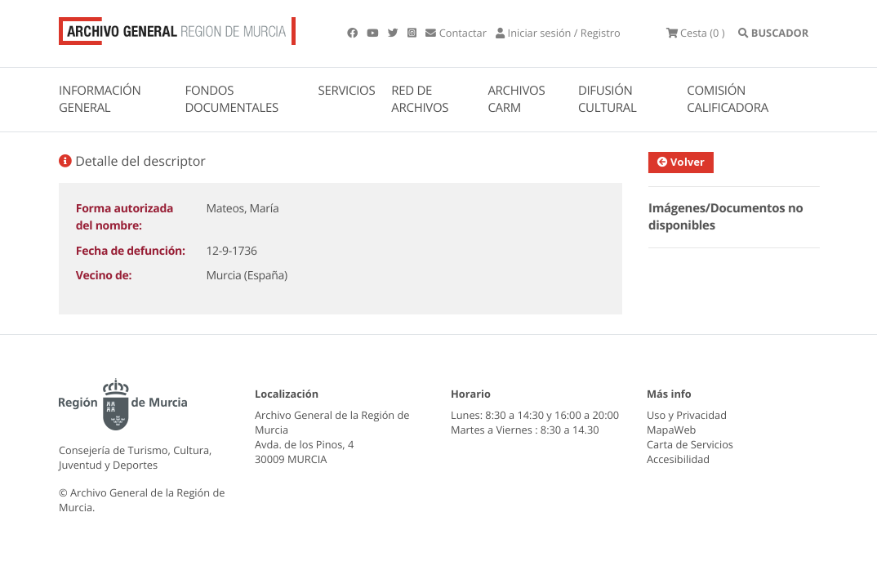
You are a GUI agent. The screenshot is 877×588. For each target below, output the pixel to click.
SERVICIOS (347, 91)
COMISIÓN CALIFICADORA (728, 99)
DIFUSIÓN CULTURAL (608, 99)
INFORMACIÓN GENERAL (100, 99)
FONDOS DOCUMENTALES (231, 99)
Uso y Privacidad (687, 415)
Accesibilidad (678, 459)
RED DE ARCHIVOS (420, 99)
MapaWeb (671, 430)
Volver (687, 162)
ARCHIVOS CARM (516, 99)
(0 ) (696, 33)
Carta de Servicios (690, 444)
